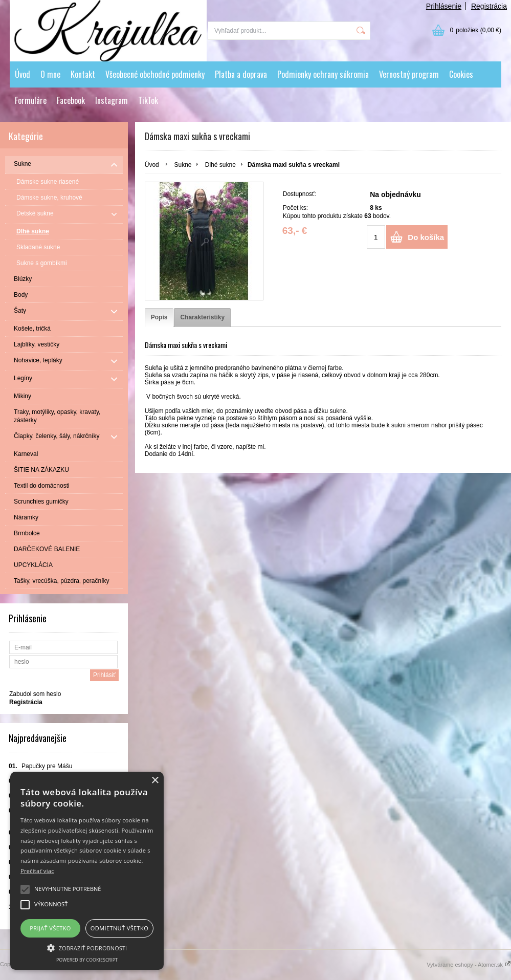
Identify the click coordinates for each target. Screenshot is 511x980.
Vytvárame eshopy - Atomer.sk (469, 965)
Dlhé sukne (220, 165)
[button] (87, 947)
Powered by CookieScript (87, 960)
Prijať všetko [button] (50, 928)
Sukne (183, 165)
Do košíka (426, 237)
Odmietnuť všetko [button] (119, 928)
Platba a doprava (241, 74)
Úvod (23, 74)
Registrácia (489, 6)
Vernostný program (409, 74)
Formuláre (31, 100)
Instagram (112, 100)
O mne (50, 74)
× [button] (155, 781)
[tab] (159, 318)
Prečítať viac (37, 871)
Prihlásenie (444, 6)
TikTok (148, 100)
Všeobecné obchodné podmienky (155, 74)
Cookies (461, 74)
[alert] (87, 871)
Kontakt (83, 74)
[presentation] (159, 318)
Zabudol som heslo (35, 694)
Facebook (71, 100)
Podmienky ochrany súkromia (323, 74)
